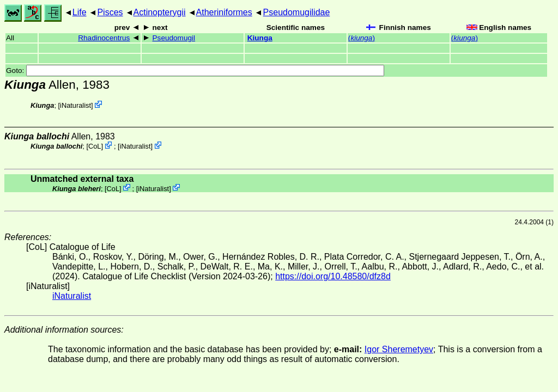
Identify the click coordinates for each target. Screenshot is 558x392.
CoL (95, 146)
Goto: (195, 71)
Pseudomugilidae (297, 12)
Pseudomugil (174, 38)
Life (80, 12)
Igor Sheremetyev (399, 349)
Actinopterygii (160, 12)
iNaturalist (75, 105)
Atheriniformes (224, 12)
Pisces (110, 12)
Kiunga (260, 38)
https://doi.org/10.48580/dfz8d (333, 276)
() (362, 38)
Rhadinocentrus (104, 38)
